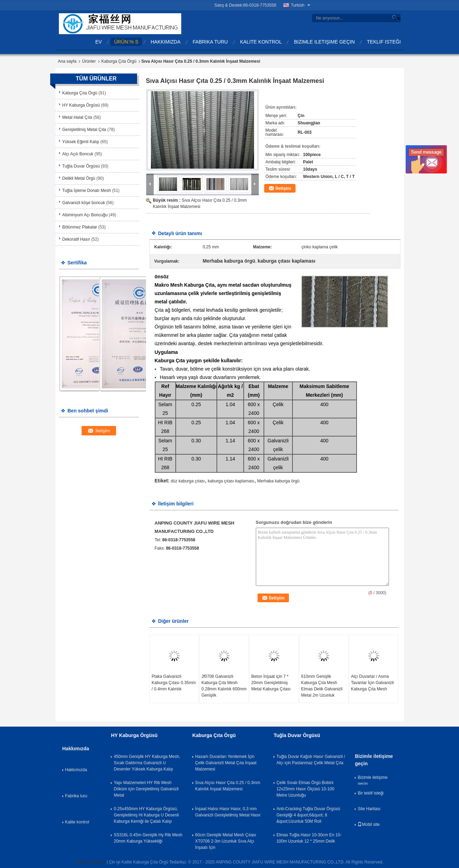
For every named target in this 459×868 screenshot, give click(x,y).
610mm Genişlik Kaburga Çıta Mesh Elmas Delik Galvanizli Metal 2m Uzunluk (322, 686)
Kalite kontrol (261, 42)
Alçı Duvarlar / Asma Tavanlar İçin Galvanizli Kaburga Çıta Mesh (372, 683)
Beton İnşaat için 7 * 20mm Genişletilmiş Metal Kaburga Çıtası (271, 683)
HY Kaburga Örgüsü (81, 105)
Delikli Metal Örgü (79, 178)
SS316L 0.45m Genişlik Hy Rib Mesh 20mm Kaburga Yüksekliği (148, 838)
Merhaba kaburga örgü (278, 481)
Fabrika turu (210, 42)
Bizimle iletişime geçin (324, 42)
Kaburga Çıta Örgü (119, 61)
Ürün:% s (126, 42)
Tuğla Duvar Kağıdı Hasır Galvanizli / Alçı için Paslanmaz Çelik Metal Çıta (311, 760)
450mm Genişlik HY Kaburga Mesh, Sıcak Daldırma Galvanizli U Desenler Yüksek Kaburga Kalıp (147, 763)
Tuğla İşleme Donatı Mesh (87, 191)
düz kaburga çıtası (188, 481)
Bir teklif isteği (370, 793)
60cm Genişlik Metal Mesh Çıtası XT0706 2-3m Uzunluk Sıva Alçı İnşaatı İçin (226, 841)
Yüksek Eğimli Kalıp (81, 142)
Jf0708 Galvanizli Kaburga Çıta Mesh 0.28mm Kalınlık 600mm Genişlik (224, 686)
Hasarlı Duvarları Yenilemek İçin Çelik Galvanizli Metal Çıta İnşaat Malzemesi (226, 763)
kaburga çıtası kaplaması (231, 481)
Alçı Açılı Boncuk (78, 154)
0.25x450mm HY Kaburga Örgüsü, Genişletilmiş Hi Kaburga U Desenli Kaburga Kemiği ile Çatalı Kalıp (146, 815)
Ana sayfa (67, 61)
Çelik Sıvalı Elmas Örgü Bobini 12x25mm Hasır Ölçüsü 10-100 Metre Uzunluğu (305, 789)
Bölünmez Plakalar (80, 227)
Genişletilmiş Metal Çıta (84, 130)
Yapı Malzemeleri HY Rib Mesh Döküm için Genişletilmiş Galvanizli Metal (146, 789)
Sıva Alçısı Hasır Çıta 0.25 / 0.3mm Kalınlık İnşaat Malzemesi (228, 786)
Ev (99, 42)
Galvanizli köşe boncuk (84, 203)
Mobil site (369, 824)
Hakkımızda (166, 42)
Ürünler (89, 61)
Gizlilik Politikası (91, 862)
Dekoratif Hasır (76, 239)
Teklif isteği (384, 42)
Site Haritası (369, 809)
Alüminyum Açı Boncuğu (85, 215)
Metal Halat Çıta (77, 117)
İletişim (284, 188)
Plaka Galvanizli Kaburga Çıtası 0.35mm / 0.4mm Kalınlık (174, 683)
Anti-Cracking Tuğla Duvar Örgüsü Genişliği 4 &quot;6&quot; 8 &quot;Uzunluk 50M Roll (308, 815)
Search (396, 18)
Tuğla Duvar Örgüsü (81, 166)
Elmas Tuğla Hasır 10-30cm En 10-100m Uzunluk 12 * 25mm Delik (309, 838)
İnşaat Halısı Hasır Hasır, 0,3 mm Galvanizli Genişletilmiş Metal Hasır (228, 812)
